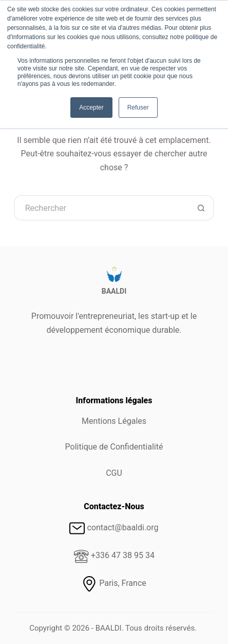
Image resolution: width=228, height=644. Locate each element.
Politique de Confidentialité (114, 447)
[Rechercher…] (101, 208)
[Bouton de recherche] (201, 208)
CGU (114, 473)
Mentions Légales (114, 421)
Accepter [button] (91, 108)
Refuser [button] (138, 108)
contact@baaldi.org (122, 527)
